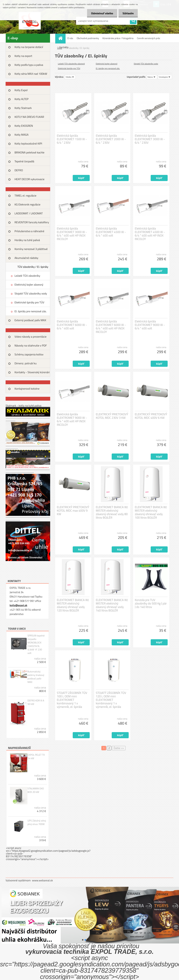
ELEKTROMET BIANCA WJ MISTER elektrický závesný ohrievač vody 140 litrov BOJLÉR (112, 605)
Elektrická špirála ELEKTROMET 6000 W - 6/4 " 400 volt (72, 325)
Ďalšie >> (119, 748)
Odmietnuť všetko (101, 13)
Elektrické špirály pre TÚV (29, 302)
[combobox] (152, 77)
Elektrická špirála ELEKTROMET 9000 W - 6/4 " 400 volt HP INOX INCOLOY (72, 419)
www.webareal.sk (42, 880)
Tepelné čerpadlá (24, 161)
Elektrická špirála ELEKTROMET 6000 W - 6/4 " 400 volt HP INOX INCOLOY (111, 327)
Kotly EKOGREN (24, 126)
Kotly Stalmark (23, 108)
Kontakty (64, 47)
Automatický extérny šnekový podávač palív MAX (36, 677)
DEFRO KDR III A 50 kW (36, 702)
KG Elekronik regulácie (27, 204)
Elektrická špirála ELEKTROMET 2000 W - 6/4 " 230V (111, 139)
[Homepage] (62, 38)
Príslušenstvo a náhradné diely (29, 232)
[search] (133, 21)
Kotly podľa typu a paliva (29, 65)
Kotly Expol (21, 90)
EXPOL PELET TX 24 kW (36, 757)
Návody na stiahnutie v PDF (31, 345)
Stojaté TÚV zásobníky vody (31, 293)
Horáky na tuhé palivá (27, 240)
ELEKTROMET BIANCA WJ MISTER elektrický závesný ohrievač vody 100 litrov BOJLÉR (151, 512)
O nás (70, 38)
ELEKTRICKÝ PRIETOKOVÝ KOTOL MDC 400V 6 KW (151, 416)
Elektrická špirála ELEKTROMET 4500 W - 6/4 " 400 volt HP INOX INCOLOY (150, 234)
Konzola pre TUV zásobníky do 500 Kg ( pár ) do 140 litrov (151, 603)
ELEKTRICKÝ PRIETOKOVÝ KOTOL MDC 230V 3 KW (112, 416)
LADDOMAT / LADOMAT (29, 213)
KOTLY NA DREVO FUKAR (29, 117)
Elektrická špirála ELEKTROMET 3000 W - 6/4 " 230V (150, 139)
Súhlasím (128, 13)
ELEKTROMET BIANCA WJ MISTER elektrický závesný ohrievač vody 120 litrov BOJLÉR (73, 605)
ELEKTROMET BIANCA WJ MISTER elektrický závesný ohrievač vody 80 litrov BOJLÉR (112, 512)
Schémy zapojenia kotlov (29, 354)
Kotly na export (23, 56)
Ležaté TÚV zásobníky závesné (27, 277)
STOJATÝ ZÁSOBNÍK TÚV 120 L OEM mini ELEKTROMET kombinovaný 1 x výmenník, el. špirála (111, 700)
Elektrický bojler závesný (29, 285)
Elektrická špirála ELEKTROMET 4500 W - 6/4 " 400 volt (111, 232)
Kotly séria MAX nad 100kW (31, 74)
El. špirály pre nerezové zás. (31, 311)
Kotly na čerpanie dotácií (29, 47)
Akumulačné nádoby (26, 258)
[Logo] (30, 21)
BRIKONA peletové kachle (29, 152)
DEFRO (19, 170)
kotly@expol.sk (18, 605)
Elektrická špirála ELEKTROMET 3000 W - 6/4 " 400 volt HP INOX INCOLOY (72, 234)
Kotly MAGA (22, 135)
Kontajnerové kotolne (27, 389)
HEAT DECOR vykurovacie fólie (29, 180)
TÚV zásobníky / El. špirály (33, 267)
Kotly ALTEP (22, 99)
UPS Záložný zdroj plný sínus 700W (37, 822)
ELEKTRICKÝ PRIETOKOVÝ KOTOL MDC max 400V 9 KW (73, 511)
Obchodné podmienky (88, 38)
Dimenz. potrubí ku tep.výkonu (26, 364)
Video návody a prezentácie (31, 337)
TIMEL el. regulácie (25, 196)
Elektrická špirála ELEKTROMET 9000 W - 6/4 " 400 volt (150, 325)
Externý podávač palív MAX (30, 320)
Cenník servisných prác (148, 38)
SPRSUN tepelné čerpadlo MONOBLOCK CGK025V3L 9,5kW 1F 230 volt (36, 644)
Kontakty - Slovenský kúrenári (32, 372)
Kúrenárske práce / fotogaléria (118, 38)
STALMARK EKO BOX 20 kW (36, 790)
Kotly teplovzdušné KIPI (28, 143)
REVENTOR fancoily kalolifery (32, 222)
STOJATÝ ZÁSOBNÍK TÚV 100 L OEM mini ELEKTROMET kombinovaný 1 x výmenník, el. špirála (72, 700)
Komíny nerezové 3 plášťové (31, 249)
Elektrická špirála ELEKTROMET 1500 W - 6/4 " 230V (72, 139)
